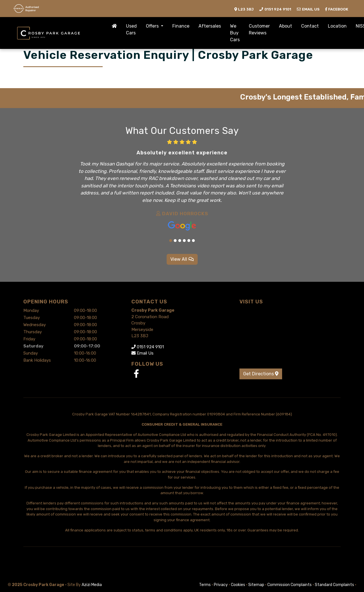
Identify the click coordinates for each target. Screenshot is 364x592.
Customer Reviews (259, 29)
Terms (205, 585)
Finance (181, 26)
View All (182, 259)
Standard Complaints (334, 585)
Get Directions (261, 374)
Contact (310, 26)
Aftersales (210, 26)
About (286, 26)
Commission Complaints (289, 585)
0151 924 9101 (148, 347)
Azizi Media (92, 585)
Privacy (221, 585)
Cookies (238, 585)
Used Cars (131, 29)
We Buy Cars (235, 33)
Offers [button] (153, 26)
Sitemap (256, 585)
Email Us (142, 353)
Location (337, 26)
